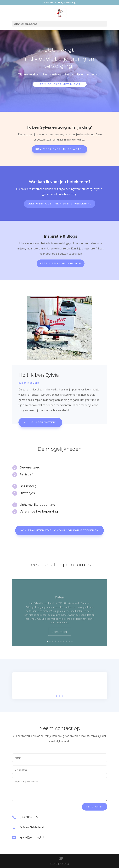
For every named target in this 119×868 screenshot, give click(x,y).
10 (72, 641)
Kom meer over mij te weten (59, 149)
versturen (95, 807)
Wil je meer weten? (40, 422)
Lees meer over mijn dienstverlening (60, 204)
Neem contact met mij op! (60, 84)
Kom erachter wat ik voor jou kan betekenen (59, 530)
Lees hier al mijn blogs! (61, 263)
